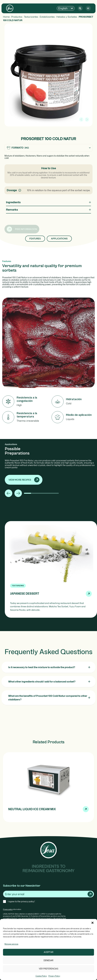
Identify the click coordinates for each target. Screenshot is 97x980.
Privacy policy (8, 909)
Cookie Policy (41, 976)
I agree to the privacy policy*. (22, 901)
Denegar (49, 960)
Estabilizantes (47, 17)
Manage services (11, 944)
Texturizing (18, 585)
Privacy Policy (54, 976)
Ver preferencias (49, 969)
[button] (93, 923)
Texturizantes (31, 17)
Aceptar (49, 952)
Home (6, 17)
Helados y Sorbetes (67, 17)
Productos (17, 17)
